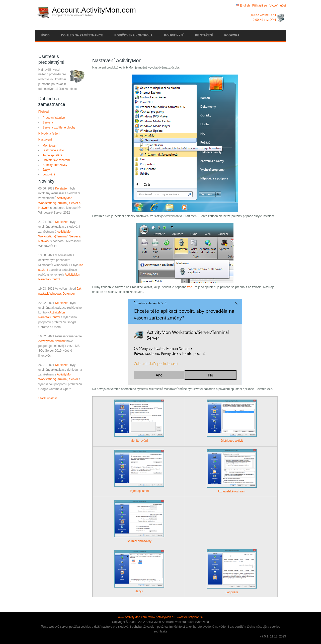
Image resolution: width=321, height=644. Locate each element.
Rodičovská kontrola (134, 35)
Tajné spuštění (52, 155)
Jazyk (47, 170)
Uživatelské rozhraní (56, 160)
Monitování (50, 146)
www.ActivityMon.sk (190, 617)
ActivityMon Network (52, 341)
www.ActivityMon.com (132, 617)
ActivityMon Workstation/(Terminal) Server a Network (60, 203)
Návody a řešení (49, 134)
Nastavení (45, 140)
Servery (48, 122)
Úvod (45, 35)
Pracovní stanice (54, 118)
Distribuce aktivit (54, 150)
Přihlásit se (260, 6)
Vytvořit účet (278, 6)
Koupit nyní (174, 35)
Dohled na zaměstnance (82, 35)
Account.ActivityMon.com (94, 10)
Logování (49, 174)
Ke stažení (204, 35)
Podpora (232, 35)
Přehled (44, 112)
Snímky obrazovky (55, 165)
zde (190, 287)
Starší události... (49, 398)
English (243, 6)
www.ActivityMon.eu (162, 617)
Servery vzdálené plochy (59, 127)
